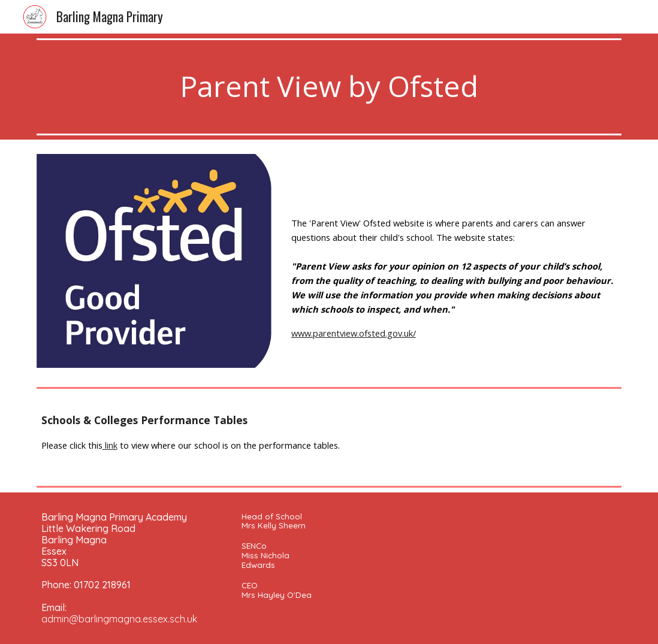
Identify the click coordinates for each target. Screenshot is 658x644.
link (110, 445)
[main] (329, 87)
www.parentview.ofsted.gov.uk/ (354, 333)
